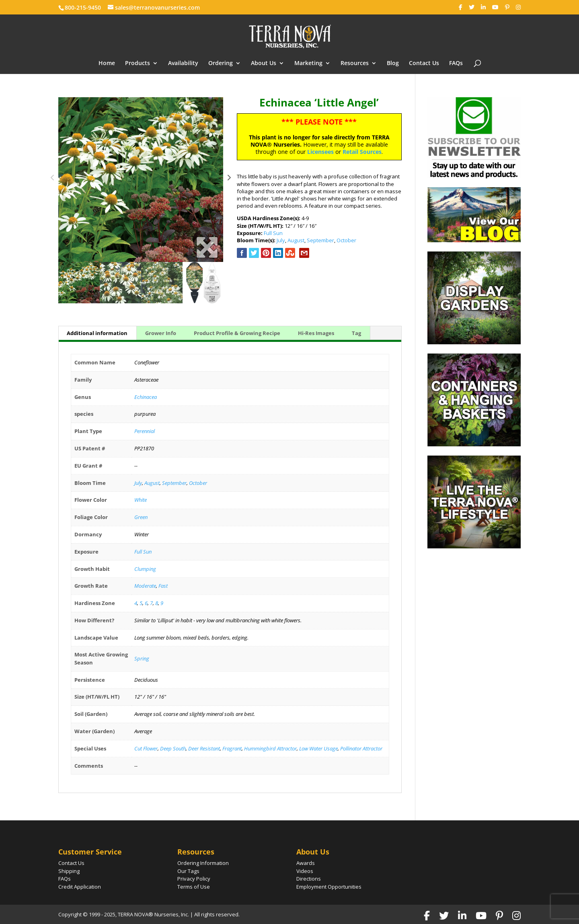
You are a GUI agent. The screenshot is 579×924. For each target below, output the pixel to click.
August (296, 240)
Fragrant (232, 748)
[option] (141, 180)
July (281, 240)
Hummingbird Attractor (270, 748)
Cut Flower (146, 748)
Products (138, 63)
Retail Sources (362, 152)
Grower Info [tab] (161, 333)
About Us (264, 63)
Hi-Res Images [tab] (316, 333)
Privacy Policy (194, 879)
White (141, 500)
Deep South (173, 748)
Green (141, 517)
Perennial (145, 431)
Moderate (145, 586)
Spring (142, 658)
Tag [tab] (356, 333)
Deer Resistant (204, 748)
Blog (393, 63)
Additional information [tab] (97, 333)
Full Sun (273, 233)
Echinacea (146, 397)
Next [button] (229, 180)
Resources (355, 63)
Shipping (69, 871)
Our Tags (188, 871)
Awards (306, 863)
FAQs (456, 63)
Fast (163, 586)
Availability (183, 63)
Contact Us (424, 63)
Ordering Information (203, 863)
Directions (309, 879)
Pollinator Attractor (361, 748)
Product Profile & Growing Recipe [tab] (237, 333)
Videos (305, 871)
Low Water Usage (318, 748)
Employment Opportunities (329, 887)
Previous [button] (52, 180)
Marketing (308, 63)
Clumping (145, 569)
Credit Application (80, 887)
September (320, 240)
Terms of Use (194, 887)
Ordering (221, 63)
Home (107, 63)
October (346, 240)
